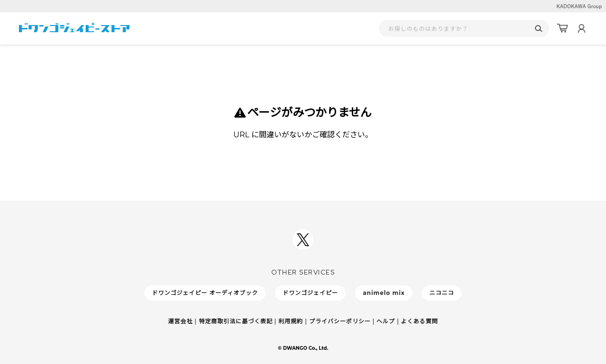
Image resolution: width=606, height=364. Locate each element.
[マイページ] (581, 28)
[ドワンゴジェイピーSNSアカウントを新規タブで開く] (303, 240)
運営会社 (180, 321)
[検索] (539, 29)
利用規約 (291, 321)
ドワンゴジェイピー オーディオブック (205, 293)
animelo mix (384, 293)
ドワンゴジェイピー (310, 293)
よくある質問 (419, 321)
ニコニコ (442, 293)
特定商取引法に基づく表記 (236, 321)
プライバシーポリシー (340, 321)
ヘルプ (386, 321)
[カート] (562, 28)
